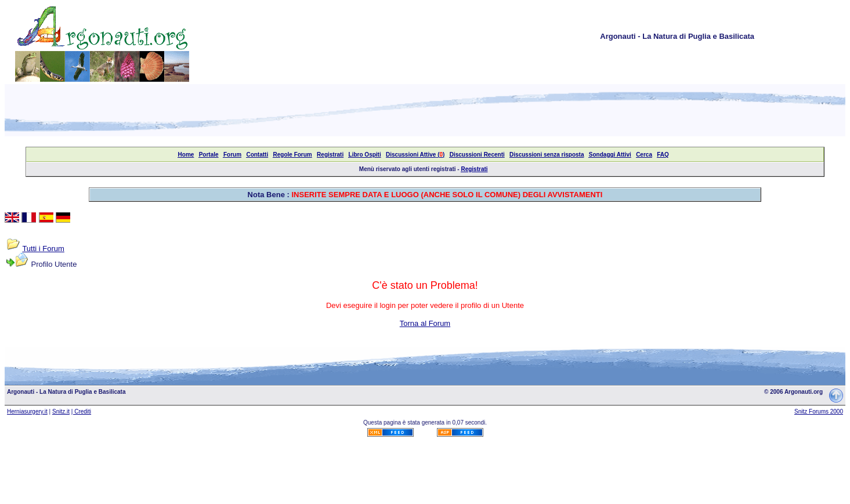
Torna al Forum (425, 323)
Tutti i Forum (43, 249)
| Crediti (81, 411)
